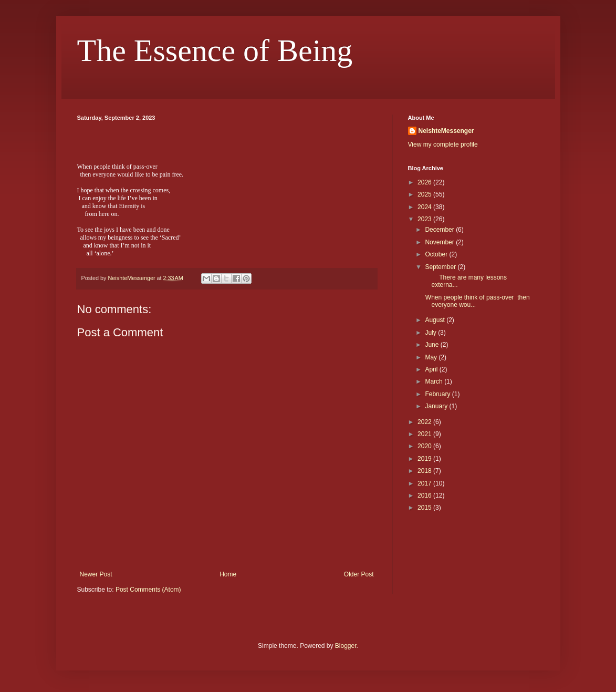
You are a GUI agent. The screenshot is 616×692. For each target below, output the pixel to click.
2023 (425, 219)
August (436, 320)
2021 (425, 434)
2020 (425, 446)
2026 (425, 182)
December (440, 230)
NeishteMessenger (446, 131)
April (432, 369)
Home (228, 574)
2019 (425, 459)
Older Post (359, 574)
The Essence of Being (215, 50)
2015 (425, 508)
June (432, 345)
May (432, 357)
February (438, 394)
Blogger (346, 646)
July (431, 333)
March (435, 381)
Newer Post (96, 574)
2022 (425, 422)
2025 (425, 194)
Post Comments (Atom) (148, 590)
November (440, 242)
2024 (425, 207)
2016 (425, 495)
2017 (425, 483)
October (437, 254)
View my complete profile (443, 144)
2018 (425, 471)
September (441, 267)
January (437, 406)
